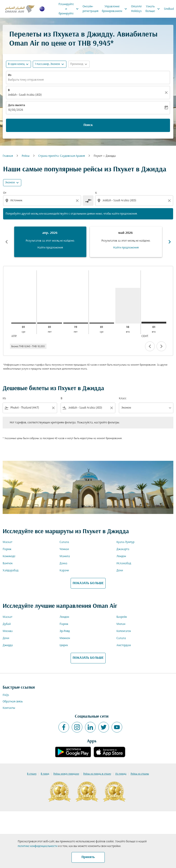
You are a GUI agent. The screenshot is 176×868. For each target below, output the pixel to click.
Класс (123, 398)
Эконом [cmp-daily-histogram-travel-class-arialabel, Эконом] (10, 183)
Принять (88, 857)
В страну (32, 774)
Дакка (63, 563)
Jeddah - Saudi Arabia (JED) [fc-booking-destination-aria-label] (25, 95)
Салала (64, 542)
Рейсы (26, 156)
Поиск (88, 125)
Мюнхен (65, 638)
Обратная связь (13, 702)
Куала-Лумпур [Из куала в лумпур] (125, 542)
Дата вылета (16, 105)
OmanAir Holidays (136, 9)
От (5, 193)
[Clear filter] (53, 408)
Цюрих (64, 645)
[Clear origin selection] (78, 201)
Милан (121, 624)
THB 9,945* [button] (96, 44)
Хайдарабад (11, 571)
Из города (121, 774)
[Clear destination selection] (170, 201)
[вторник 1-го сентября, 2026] (154, 323)
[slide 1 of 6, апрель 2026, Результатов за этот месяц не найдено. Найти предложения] (50, 242)
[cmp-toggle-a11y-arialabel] (88, 201)
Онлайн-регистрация (90, 9)
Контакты (9, 708)
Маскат (8, 542)
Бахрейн (122, 617)
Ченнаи (64, 549)
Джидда (8, 645)
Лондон (121, 556)
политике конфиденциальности (38, 846)
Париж (7, 549)
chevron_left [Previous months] (7, 242)
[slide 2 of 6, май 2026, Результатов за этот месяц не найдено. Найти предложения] (126, 242)
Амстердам (124, 645)
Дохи (120, 571)
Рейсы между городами (66, 774)
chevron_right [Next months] (170, 242)
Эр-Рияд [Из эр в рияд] (65, 631)
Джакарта (123, 549)
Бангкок (8, 563)
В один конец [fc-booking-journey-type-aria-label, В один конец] (16, 64)
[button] (50, 64)
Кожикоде (9, 556)
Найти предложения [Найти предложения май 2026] (126, 248)
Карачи (64, 571)
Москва (8, 631)
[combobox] (43, 201)
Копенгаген (124, 631)
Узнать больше (154, 9)
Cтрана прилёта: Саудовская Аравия (62, 156)
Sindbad (169, 9)
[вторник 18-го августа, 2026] (128, 306)
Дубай (7, 624)
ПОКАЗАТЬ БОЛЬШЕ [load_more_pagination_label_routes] (88, 583)
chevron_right (161, 346)
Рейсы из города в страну (97, 774)
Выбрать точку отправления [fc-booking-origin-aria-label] (26, 80)
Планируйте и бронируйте (70, 9)
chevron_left (150, 346)
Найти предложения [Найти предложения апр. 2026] (50, 248)
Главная (8, 156)
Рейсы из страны (140, 774)
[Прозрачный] (167, 93)
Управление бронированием (116, 9)
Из (10, 75)
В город (45, 774)
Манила (65, 556)
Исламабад (124, 563)
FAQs (6, 695)
